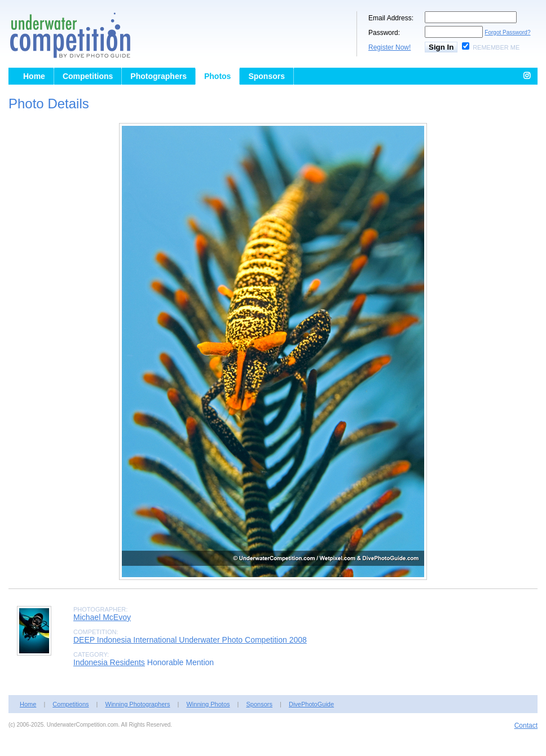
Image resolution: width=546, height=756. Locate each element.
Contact (526, 726)
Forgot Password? (507, 32)
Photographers (158, 76)
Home (34, 76)
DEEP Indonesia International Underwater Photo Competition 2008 (190, 640)
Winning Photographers (138, 704)
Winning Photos (208, 704)
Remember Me (496, 47)
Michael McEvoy (102, 617)
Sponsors (267, 76)
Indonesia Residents (109, 662)
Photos (217, 76)
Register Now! (389, 47)
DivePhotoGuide (311, 704)
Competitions (88, 76)
